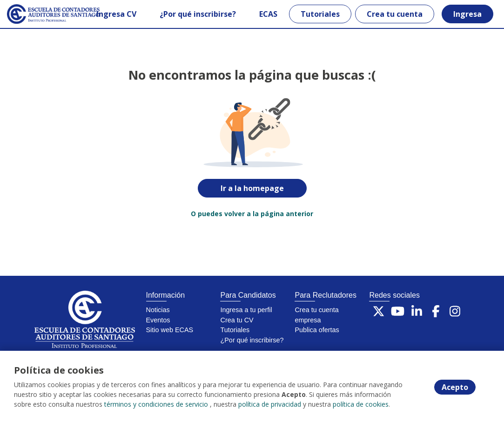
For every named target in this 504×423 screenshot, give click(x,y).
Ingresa (467, 14)
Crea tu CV (237, 320)
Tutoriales (320, 14)
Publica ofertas (317, 330)
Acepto (455, 387)
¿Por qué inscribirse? (198, 14)
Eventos (158, 320)
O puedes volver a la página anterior (252, 214)
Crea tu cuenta (395, 14)
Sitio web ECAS (170, 330)
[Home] (40, 14)
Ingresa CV (116, 14)
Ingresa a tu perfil (246, 310)
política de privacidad (270, 404)
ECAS (268, 14)
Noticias (158, 310)
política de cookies (361, 404)
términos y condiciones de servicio (156, 404)
